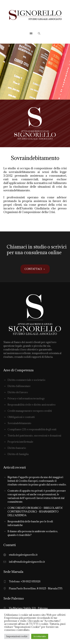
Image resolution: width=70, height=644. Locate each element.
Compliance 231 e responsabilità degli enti (32, 429)
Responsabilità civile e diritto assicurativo (32, 405)
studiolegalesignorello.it (23, 555)
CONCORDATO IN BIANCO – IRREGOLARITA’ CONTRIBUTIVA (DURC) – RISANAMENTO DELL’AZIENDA (35, 512)
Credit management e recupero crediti (30, 411)
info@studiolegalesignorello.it (27, 562)
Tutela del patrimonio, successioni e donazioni (34, 436)
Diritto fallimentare (19, 386)
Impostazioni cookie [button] (17, 636)
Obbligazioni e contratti (21, 417)
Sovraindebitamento (19, 423)
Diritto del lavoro (18, 392)
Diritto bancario (17, 448)
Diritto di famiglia (18, 454)
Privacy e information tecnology (26, 398)
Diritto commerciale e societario (26, 380)
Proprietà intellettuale (20, 442)
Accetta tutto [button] (40, 636)
